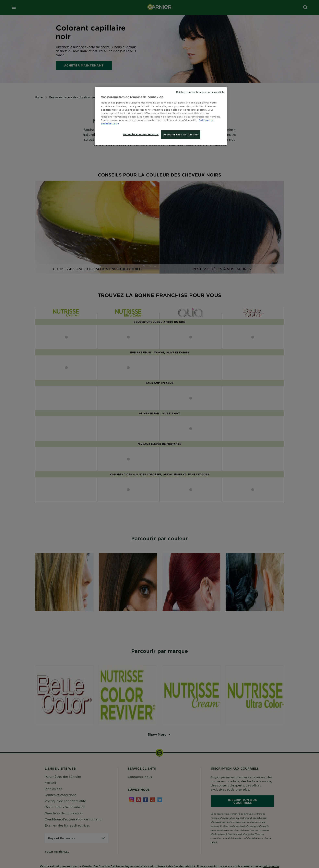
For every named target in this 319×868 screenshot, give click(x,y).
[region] (161, 116)
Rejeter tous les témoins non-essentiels (200, 92)
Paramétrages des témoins (141, 134)
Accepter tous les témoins (181, 134)
